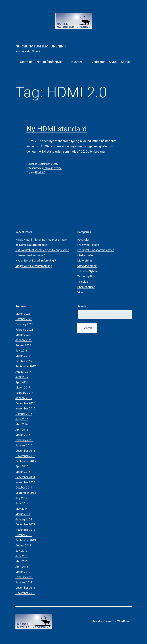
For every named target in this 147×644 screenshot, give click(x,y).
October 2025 (24, 319)
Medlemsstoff (86, 255)
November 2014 (25, 482)
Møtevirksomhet (87, 266)
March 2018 (23, 356)
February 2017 (24, 393)
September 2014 (26, 493)
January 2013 (24, 582)
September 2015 (26, 461)
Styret (113, 62)
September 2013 (26, 540)
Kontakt (126, 62)
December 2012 (25, 588)
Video (81, 292)
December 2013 (25, 524)
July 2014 (21, 498)
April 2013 (22, 567)
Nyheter (77, 62)
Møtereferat (85, 261)
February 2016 (24, 440)
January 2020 (24, 340)
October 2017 (24, 361)
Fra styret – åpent (88, 245)
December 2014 (25, 477)
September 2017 (26, 366)
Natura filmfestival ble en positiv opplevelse (42, 250)
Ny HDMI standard (57, 129)
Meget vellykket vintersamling (34, 266)
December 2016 (25, 403)
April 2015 (22, 466)
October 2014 (24, 488)
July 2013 (21, 551)
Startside (26, 62)
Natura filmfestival (49, 62)
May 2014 (22, 509)
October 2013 (24, 535)
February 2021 (24, 330)
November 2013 (25, 530)
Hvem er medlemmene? (30, 255)
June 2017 (22, 377)
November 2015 (25, 456)
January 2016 (24, 445)
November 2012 (25, 593)
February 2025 (24, 324)
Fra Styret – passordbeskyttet (96, 250)
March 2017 (23, 387)
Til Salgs (83, 282)
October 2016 (24, 414)
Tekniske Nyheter (53, 168)
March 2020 (23, 335)
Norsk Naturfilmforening (41, 46)
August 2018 (23, 345)
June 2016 (22, 419)
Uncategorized (86, 287)
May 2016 (22, 424)
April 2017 (22, 382)
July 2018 (21, 351)
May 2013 (22, 561)
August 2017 (23, 372)
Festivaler (83, 240)
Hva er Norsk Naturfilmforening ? (36, 261)
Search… (83, 306)
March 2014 (23, 514)
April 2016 (22, 430)
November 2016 (25, 408)
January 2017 (24, 398)
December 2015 (25, 451)
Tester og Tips (86, 276)
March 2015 (23, 472)
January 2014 (24, 519)
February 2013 (24, 577)
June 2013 (22, 556)
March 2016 (23, 435)
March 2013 (23, 572)
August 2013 (23, 545)
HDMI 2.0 (40, 172)
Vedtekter (98, 62)
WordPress (124, 621)
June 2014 (22, 503)
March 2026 (23, 314)
